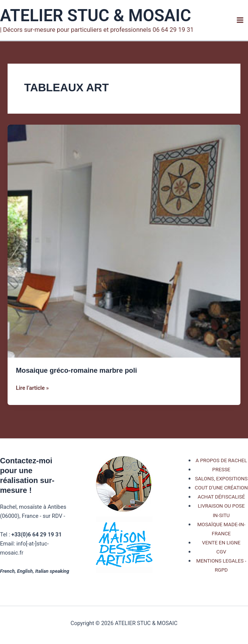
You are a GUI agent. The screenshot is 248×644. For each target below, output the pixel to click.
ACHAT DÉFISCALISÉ (221, 497)
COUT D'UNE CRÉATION (221, 488)
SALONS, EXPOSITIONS (221, 479)
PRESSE (221, 470)
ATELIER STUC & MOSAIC (96, 16)
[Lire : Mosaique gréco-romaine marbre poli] (124, 241)
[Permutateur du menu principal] (240, 20)
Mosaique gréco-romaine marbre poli (76, 370)
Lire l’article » (32, 388)
